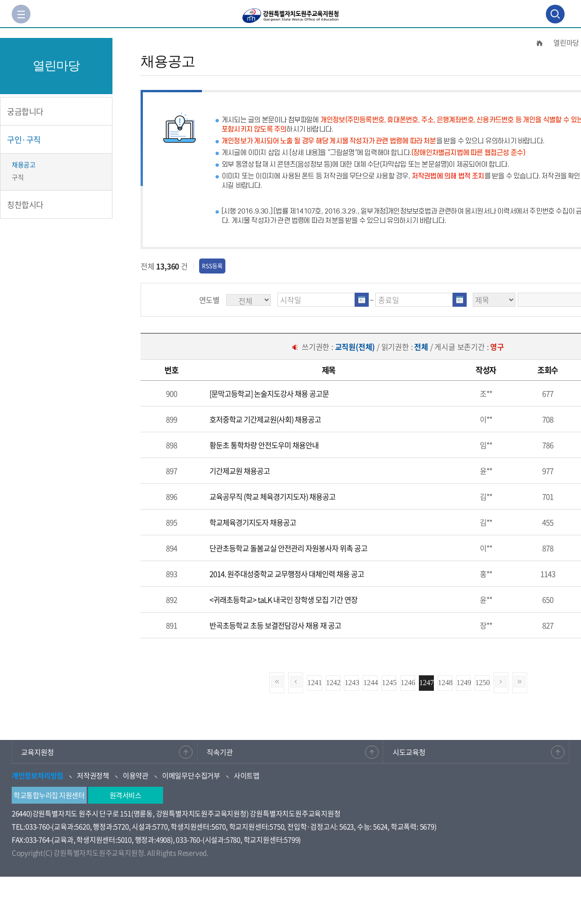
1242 (333, 683)
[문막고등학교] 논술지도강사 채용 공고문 (269, 393)
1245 (389, 683)
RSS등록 (212, 266)
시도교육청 (410, 752)
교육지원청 (39, 752)
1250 (482, 683)
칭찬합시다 (25, 204)
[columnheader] (171, 370)
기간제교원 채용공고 (240, 471)
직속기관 (221, 752)
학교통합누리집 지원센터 (49, 795)
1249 (464, 683)
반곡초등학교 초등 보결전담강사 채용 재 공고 (275, 625)
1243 (352, 683)
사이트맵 (247, 776)
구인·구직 (24, 139)
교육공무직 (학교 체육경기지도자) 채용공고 (272, 496)
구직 (18, 177)
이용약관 (136, 776)
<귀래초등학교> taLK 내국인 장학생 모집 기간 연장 (283, 599)
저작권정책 (93, 776)
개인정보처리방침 (37, 776)
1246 (408, 683)
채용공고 (23, 164)
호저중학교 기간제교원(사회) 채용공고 (265, 419)
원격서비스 (126, 795)
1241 (315, 683)
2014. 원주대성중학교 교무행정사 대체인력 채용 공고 (287, 574)
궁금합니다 (25, 111)
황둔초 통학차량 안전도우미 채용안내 (264, 445)
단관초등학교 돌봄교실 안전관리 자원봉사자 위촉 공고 (288, 548)
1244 (370, 683)
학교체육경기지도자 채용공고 (253, 522)
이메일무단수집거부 (191, 776)
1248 (445, 683)
